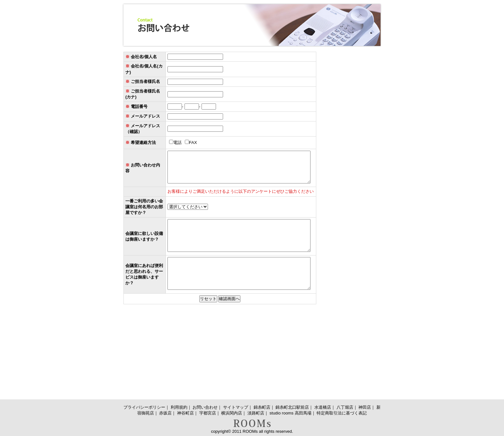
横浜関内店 (232, 413)
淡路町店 (256, 413)
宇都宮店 (208, 413)
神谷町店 (185, 413)
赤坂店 (165, 413)
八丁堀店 (345, 407)
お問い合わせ (205, 407)
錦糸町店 (262, 407)
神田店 (365, 407)
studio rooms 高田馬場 (291, 413)
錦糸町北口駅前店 (292, 407)
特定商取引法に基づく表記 (342, 413)
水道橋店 (323, 407)
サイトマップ (236, 407)
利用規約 (179, 407)
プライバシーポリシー (144, 407)
